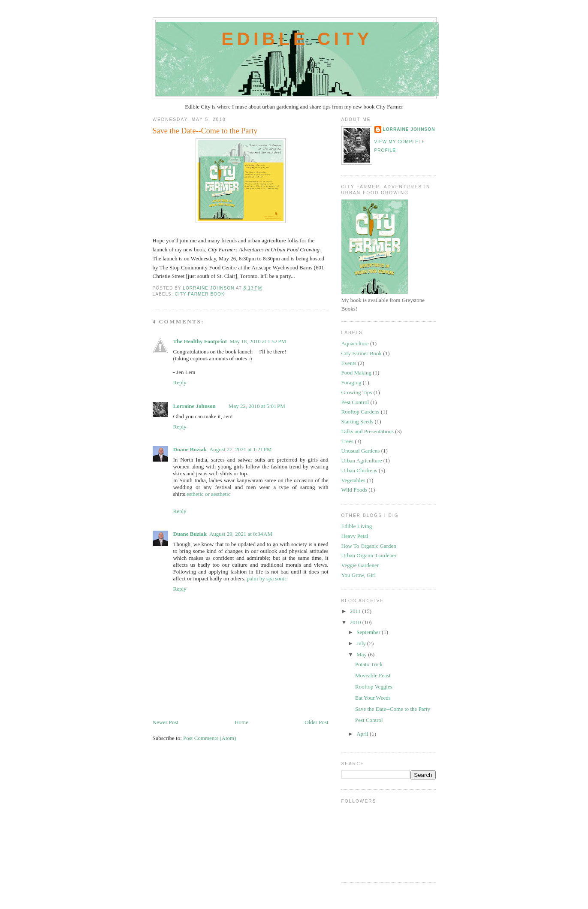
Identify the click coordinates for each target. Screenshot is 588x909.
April (363, 734)
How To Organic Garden (369, 546)
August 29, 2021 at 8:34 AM (241, 534)
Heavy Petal (355, 536)
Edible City (297, 39)
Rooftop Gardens (360, 412)
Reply (180, 382)
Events (349, 363)
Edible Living (357, 526)
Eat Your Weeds (373, 698)
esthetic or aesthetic (209, 494)
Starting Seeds (357, 421)
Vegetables (353, 480)
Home (241, 722)
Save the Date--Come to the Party (393, 709)
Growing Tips (357, 392)
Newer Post (166, 722)
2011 (356, 611)
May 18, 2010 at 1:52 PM (258, 341)
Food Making (356, 373)
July (362, 643)
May (362, 654)
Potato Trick (369, 664)
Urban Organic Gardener (369, 555)
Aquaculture (355, 343)
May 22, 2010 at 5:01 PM (257, 406)
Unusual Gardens (361, 451)
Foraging (351, 382)
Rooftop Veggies (374, 687)
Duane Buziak (190, 449)
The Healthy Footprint (200, 341)
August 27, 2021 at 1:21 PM (241, 449)
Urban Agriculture (362, 461)
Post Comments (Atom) (210, 738)
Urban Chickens (359, 470)
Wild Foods (354, 490)
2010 (356, 622)
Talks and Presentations (368, 431)
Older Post (316, 722)
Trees (347, 441)
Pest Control (355, 402)
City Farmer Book (200, 294)
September (369, 632)
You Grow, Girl (359, 575)
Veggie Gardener (360, 565)
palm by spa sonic (267, 578)
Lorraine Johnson (194, 406)
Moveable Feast (373, 675)
